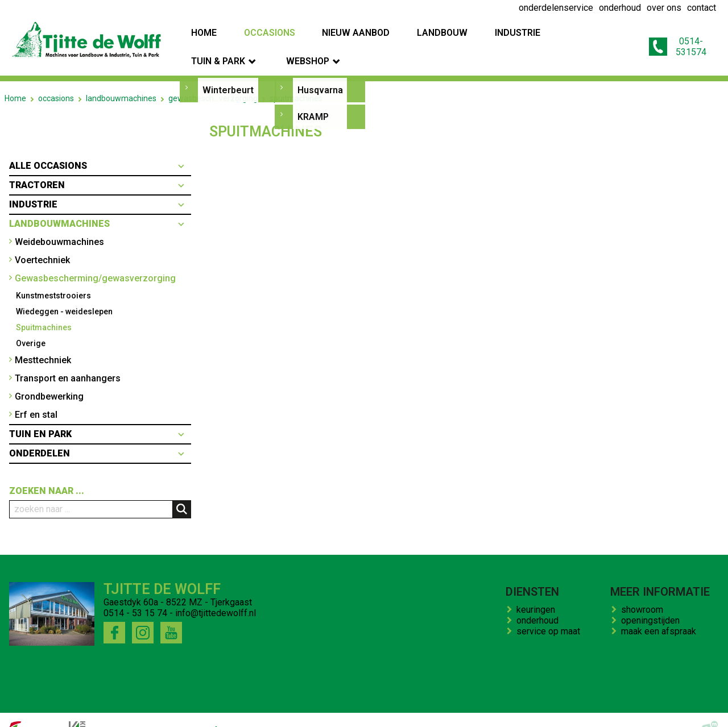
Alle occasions (48, 144)
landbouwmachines (121, 76)
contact (289, 709)
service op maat (551, 609)
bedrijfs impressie (228, 709)
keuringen (538, 587)
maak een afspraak (661, 609)
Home (15, 76)
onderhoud (540, 598)
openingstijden (653, 598)
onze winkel (412, 709)
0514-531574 (670, 36)
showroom (644, 587)
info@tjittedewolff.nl (216, 591)
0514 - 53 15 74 (135, 591)
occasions (56, 76)
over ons (165, 709)
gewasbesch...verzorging (213, 76)
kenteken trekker (346, 709)
